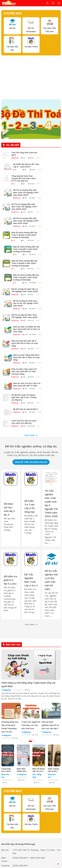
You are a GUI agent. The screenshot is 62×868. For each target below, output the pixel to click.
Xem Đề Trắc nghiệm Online (31, 399)
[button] (30, 678)
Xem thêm (31, 372)
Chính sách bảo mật (12, 829)
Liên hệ (16, 811)
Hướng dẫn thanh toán (14, 833)
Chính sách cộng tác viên (51, 863)
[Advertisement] (31, 77)
